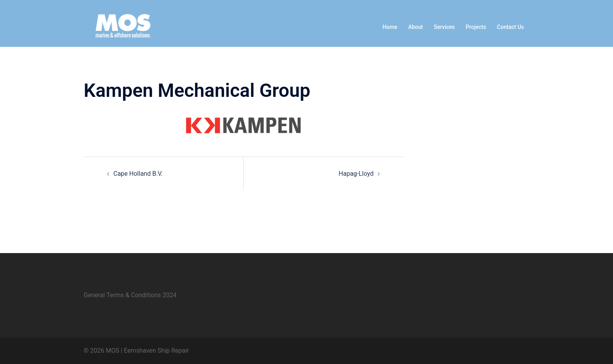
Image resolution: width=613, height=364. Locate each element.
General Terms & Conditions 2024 (130, 295)
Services (445, 27)
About (416, 27)
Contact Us (510, 27)
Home (390, 27)
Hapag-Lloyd (356, 174)
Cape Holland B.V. (138, 174)
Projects (476, 27)
